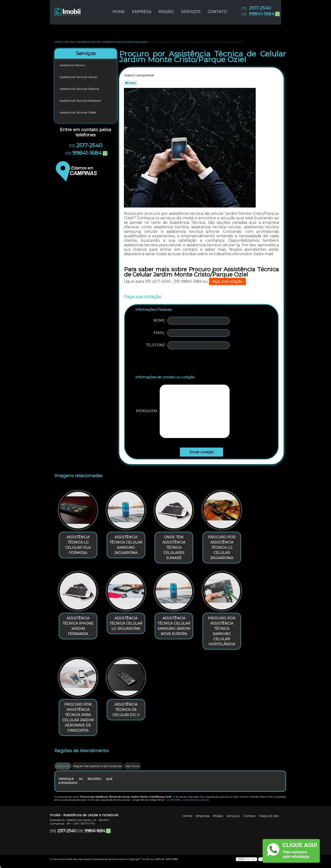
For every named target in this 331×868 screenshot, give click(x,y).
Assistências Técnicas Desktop (80, 89)
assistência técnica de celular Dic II (126, 710)
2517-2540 (260, 8)
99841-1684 (261, 14)
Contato (217, 12)
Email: (192, 333)
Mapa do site (269, 816)
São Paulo (132, 766)
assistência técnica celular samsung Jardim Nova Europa (174, 626)
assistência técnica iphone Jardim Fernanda (78, 626)
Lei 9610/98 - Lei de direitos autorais (188, 800)
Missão (166, 12)
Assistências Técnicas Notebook (81, 101)
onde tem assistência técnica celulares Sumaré (174, 548)
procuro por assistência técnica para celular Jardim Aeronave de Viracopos (78, 717)
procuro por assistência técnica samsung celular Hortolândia (222, 631)
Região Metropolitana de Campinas (98, 766)
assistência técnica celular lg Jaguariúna (126, 623)
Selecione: (63, 766)
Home (119, 12)
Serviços (191, 12)
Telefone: (188, 345)
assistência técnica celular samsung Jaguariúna (126, 545)
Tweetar (130, 83)
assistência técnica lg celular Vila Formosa (78, 545)
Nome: (192, 321)
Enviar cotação (202, 452)
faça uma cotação (227, 281)
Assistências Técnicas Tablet (78, 112)
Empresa (142, 12)
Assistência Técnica (72, 65)
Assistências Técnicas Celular (79, 77)
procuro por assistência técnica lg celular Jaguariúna (222, 548)
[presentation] (165, 363)
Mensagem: (183, 411)
